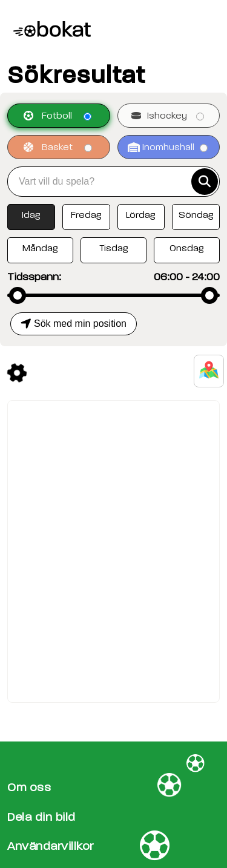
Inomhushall (168, 147)
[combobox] (104, 182)
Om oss (29, 787)
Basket (58, 147)
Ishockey (168, 116)
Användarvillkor (51, 846)
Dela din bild (41, 817)
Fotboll (58, 116)
